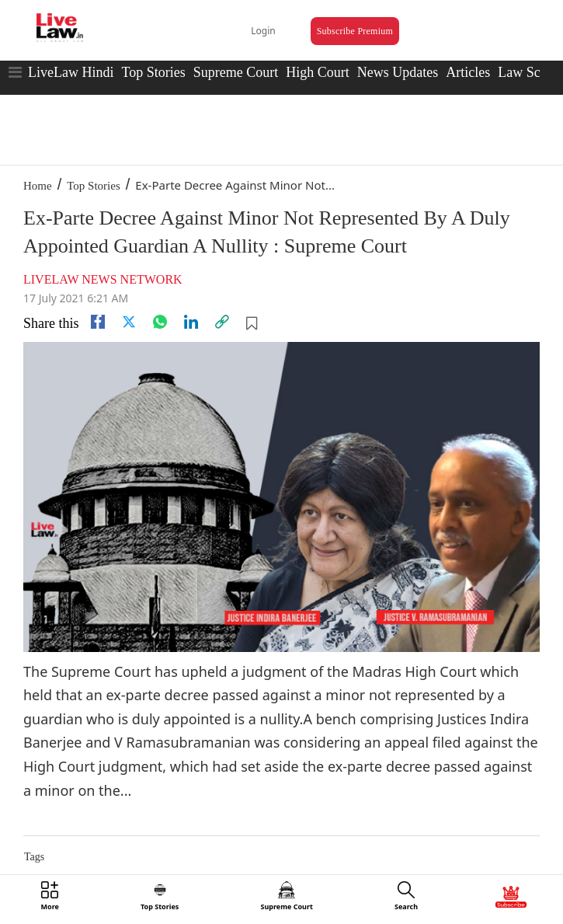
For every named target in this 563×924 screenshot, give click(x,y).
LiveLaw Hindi (71, 72)
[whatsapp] (160, 322)
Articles (468, 72)
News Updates (398, 72)
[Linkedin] (191, 322)
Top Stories (153, 72)
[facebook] (98, 322)
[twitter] (129, 322)
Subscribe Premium (355, 31)
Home (38, 186)
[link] (222, 322)
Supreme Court (236, 72)
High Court (318, 72)
